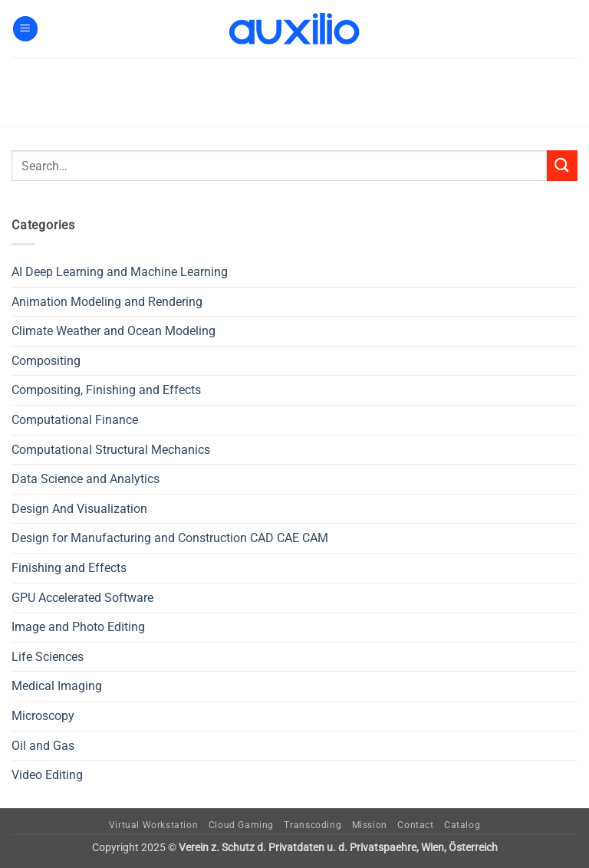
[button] (25, 29)
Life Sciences (48, 657)
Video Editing (47, 775)
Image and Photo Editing (78, 627)
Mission (370, 825)
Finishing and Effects (69, 568)
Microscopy (43, 716)
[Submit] (562, 165)
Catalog (462, 825)
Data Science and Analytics (86, 479)
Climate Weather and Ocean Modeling (114, 331)
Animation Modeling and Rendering (107, 302)
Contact (415, 825)
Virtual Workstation (154, 825)
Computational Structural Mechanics (111, 450)
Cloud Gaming (241, 825)
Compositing (46, 361)
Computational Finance (75, 420)
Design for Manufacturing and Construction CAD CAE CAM (170, 538)
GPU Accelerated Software (82, 598)
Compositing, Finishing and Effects (106, 390)
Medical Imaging (57, 686)
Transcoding (313, 825)
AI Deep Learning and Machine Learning (120, 272)
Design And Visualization (79, 509)
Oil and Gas (43, 746)
